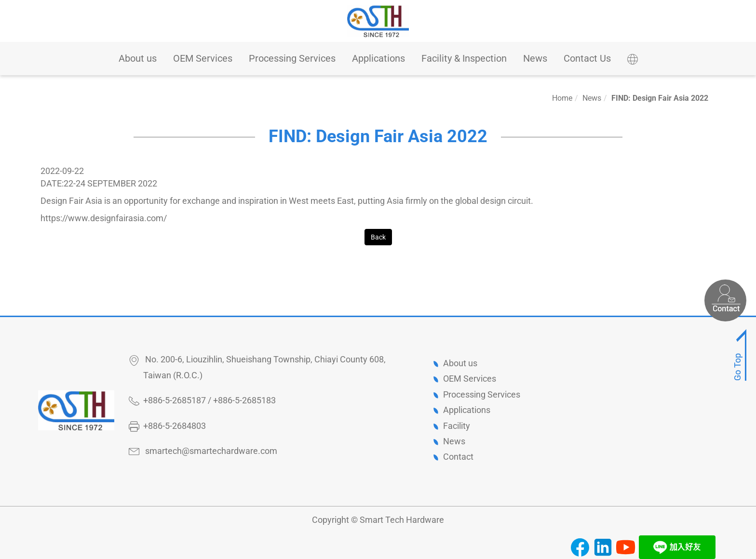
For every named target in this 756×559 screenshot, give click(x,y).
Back (378, 237)
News (535, 58)
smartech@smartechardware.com (211, 451)
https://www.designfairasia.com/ (104, 218)
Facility (457, 426)
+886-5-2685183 (244, 400)
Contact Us (587, 58)
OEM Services (203, 58)
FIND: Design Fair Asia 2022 (660, 98)
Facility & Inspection (464, 58)
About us (138, 58)
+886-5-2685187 (175, 400)
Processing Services (292, 58)
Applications (378, 58)
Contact (458, 457)
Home (562, 98)
